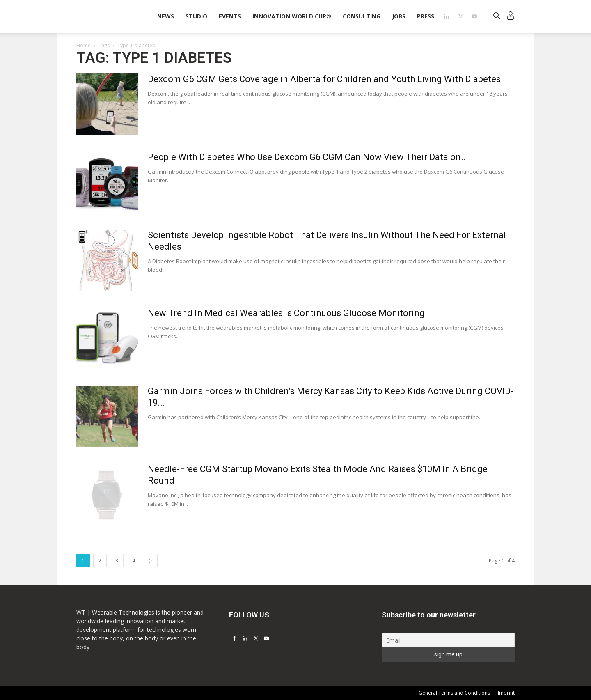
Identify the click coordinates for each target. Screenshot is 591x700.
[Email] (448, 640)
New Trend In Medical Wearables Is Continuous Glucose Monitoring (286, 313)
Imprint (506, 693)
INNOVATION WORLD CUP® (292, 16)
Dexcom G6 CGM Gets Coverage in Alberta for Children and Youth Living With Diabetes (324, 79)
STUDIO (196, 16)
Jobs (399, 16)
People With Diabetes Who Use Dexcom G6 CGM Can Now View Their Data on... (308, 157)
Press (426, 16)
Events (230, 16)
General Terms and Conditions (454, 693)
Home (84, 45)
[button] (497, 17)
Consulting (362, 16)
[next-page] (151, 561)
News (166, 16)
